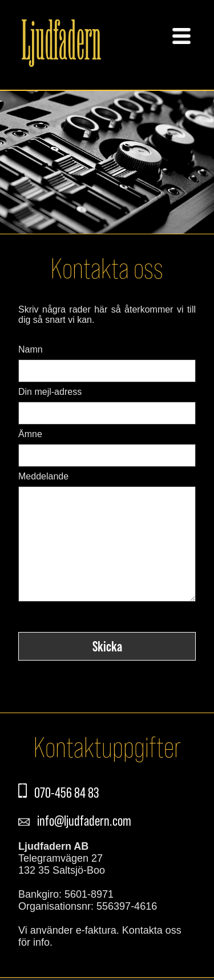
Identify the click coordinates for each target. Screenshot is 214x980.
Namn (31, 349)
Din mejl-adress (50, 392)
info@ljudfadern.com (82, 843)
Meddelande (43, 476)
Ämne (30, 434)
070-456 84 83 (64, 815)
